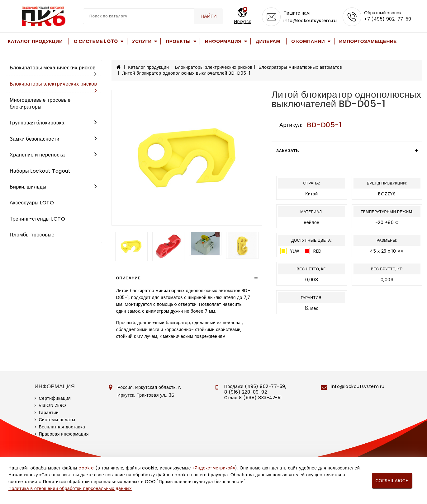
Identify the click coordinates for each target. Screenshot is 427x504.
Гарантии (49, 413)
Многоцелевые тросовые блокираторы (40, 103)
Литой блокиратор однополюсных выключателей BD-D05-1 (186, 73)
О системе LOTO (96, 41)
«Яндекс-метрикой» (214, 468)
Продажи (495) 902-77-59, (255, 386)
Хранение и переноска (53, 155)
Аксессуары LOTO (32, 203)
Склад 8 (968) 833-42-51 (253, 398)
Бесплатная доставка (62, 427)
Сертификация (55, 398)
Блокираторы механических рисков (53, 70)
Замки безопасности (53, 139)
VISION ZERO (52, 405)
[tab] (187, 278)
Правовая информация (64, 434)
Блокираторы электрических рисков (53, 86)
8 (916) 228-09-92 (246, 392)
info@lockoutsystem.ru (310, 21)
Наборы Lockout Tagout (40, 171)
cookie (86, 468)
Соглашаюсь (392, 481)
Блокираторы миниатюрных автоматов (300, 67)
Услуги (142, 41)
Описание (128, 278)
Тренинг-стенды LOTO (37, 219)
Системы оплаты (57, 420)
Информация (223, 41)
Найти (209, 16)
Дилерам (268, 41)
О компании (308, 41)
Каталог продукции (35, 41)
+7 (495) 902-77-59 (388, 19)
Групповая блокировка (53, 123)
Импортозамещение (368, 41)
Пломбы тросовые (32, 235)
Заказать (288, 151)
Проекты (178, 41)
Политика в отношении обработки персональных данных (70, 488)
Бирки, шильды (53, 187)
